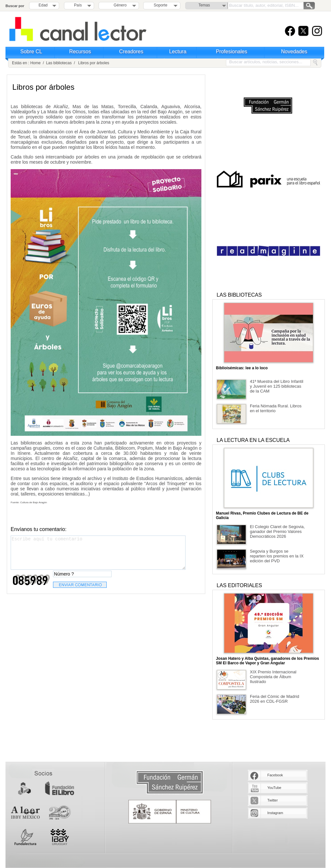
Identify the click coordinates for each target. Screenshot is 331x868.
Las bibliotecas (59, 63)
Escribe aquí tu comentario (98, 553)
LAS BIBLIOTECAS (239, 295)
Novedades (294, 51)
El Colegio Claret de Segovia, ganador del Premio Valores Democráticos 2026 (277, 531)
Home (36, 63)
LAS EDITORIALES (239, 585)
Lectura (178, 51)
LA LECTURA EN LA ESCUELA (253, 440)
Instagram (275, 813)
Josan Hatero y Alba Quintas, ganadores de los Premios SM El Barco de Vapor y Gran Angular (267, 661)
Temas (204, 5)
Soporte (161, 5)
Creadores (131, 51)
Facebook (275, 775)
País (78, 5)
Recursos (80, 51)
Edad (43, 5)
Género (119, 5)
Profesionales (232, 51)
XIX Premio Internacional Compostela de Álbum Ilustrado (273, 677)
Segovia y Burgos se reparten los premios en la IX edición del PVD (277, 556)
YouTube (274, 788)
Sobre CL (31, 51)
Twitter (272, 800)
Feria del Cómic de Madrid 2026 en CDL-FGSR (274, 699)
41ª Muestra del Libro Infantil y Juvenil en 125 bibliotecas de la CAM (277, 386)
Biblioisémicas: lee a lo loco (242, 368)
